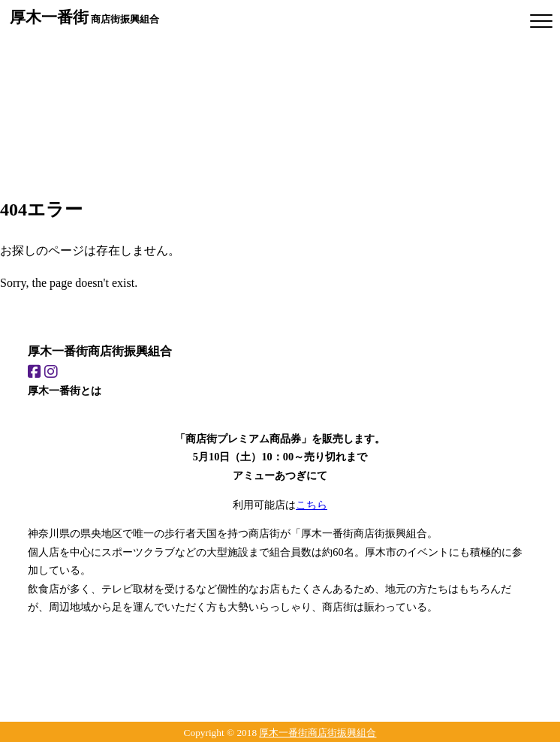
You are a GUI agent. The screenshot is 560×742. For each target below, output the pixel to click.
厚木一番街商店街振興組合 (318, 733)
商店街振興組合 (84, 17)
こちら (312, 505)
